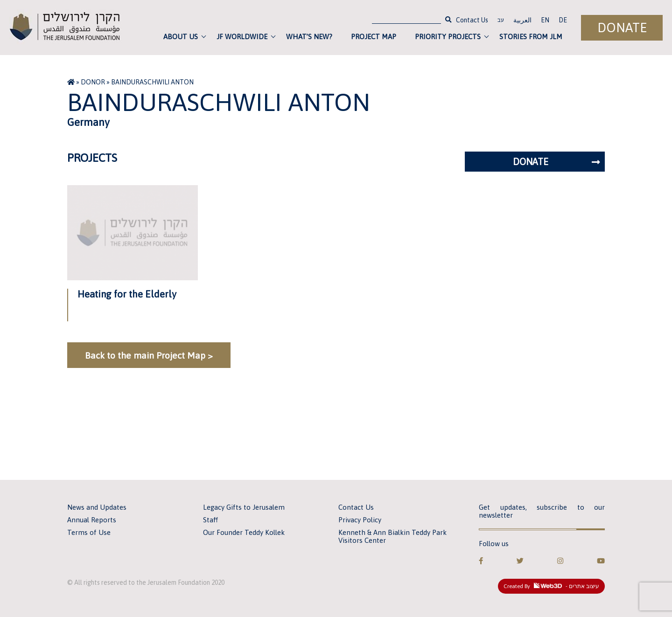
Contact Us (472, 20)
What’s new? (309, 37)
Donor (93, 82)
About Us (181, 37)
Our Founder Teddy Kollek (244, 532)
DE (563, 20)
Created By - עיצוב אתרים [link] (551, 586)
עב (501, 21)
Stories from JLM (531, 37)
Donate (622, 28)
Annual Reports (92, 520)
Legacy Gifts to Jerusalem (244, 507)
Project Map (374, 37)
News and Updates (97, 507)
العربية (522, 20)
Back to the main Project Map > (149, 355)
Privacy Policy (360, 520)
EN (545, 20)
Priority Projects (448, 37)
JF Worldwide (242, 37)
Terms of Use (89, 532)
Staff (210, 520)
